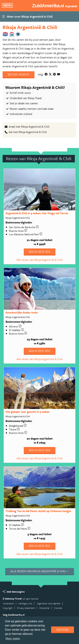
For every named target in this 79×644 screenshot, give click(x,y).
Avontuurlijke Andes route (22, 312)
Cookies (58, 608)
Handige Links (25, 603)
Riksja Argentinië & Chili (30, 27)
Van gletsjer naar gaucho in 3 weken (28, 412)
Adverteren (8, 603)
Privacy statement (26, 608)
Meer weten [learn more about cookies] (13, 639)
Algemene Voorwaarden (49, 603)
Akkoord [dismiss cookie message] (63, 630)
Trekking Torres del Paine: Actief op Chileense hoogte (38, 511)
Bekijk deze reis (40, 252)
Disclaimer (45, 608)
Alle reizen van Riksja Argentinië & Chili (40, 260)
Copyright (8, 608)
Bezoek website (19, 74)
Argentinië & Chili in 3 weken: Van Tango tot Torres (37, 213)
